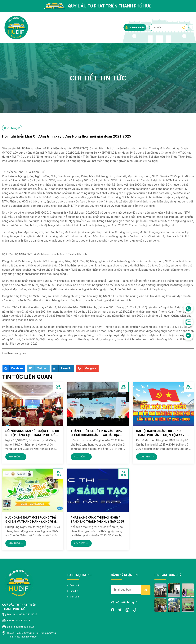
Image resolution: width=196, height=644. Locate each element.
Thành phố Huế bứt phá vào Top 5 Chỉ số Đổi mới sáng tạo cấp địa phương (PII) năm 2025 (96, 435)
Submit (146, 590)
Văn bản (74, 597)
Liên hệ (74, 591)
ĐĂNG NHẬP (135, 27)
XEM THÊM (16, 457)
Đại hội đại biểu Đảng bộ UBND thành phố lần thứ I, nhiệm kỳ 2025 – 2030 (163, 435)
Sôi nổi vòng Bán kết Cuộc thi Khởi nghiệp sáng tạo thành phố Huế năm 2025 (32, 435)
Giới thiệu (75, 585)
